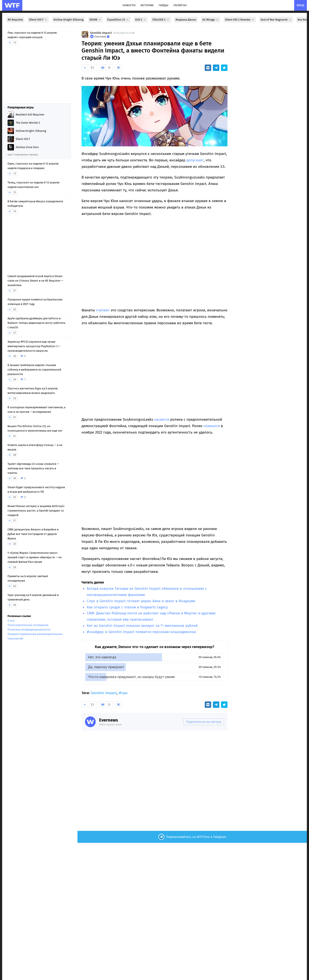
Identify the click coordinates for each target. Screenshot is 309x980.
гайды (163, 5)
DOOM (95, 20)
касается (162, 419)
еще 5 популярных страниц (23, 155)
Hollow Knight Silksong (68, 20)
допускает (195, 160)
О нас (11, 621)
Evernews (109, 720)
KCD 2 (141, 20)
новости (129, 5)
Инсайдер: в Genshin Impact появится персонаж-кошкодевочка (141, 632)
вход (301, 5)
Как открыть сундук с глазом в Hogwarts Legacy (127, 607)
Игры (123, 693)
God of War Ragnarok (276, 20)
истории (147, 5)
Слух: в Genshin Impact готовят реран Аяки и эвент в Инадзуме (141, 601)
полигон (180, 5)
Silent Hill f (38, 20)
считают (103, 310)
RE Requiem (15, 20)
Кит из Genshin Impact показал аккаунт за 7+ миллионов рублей (142, 626)
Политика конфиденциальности (29, 630)
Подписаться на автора (204, 722)
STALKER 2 (161, 20)
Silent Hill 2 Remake (240, 20)
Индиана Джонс (186, 20)
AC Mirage (211, 20)
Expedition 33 (118, 20)
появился (212, 426)
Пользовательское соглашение (28, 625)
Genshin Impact (101, 33)
